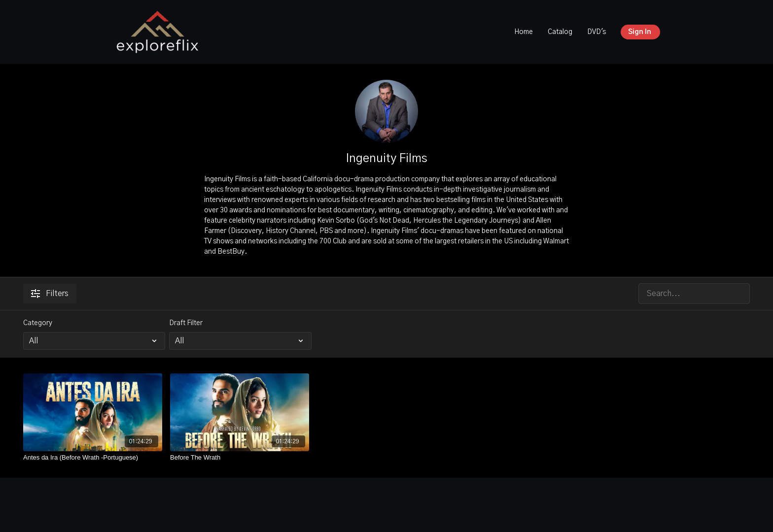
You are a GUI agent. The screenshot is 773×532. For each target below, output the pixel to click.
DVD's (597, 32)
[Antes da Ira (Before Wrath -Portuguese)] (93, 458)
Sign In (640, 32)
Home (524, 32)
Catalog (560, 32)
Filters (50, 294)
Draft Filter (186, 323)
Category (38, 323)
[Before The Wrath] (240, 458)
